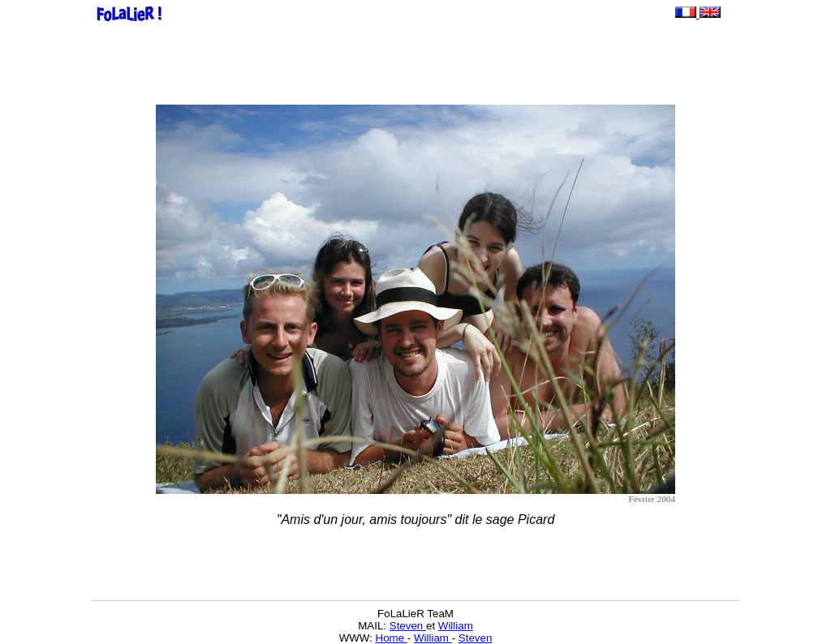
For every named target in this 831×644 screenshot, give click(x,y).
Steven (408, 626)
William (456, 626)
